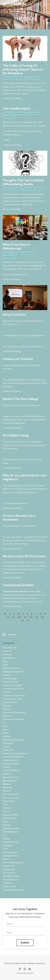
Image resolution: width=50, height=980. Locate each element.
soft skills (8, 845)
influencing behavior (13, 740)
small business (10, 842)
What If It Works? (15, 315)
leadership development (15, 753)
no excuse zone (11, 798)
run (5, 835)
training (7, 883)
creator (7, 692)
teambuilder (9, 869)
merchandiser (10, 781)
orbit (5, 805)
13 (25, 617)
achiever (7, 78)
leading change (9, 117)
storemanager (10, 852)
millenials (7, 788)
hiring (6, 733)
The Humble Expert (16, 108)
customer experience (20, 113)
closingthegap (10, 678)
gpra (5, 730)
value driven (9, 886)
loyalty (6, 767)
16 (42, 617)
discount (7, 706)
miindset (40, 189)
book (5, 665)
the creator (9, 873)
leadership (35, 78)
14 (31, 617)
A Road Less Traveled (18, 359)
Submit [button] (25, 943)
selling (6, 839)
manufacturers (11, 777)
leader (6, 747)
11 (14, 617)
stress (6, 859)
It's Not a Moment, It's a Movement (19, 518)
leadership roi (10, 760)
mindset (7, 791)
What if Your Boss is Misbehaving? (16, 246)
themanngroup (11, 880)
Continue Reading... (12, 98)
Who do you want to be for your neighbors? (25, 477)
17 (23, 621)
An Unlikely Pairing (16, 435)
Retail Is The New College (20, 399)
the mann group (11, 876)
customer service (12, 699)
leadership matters (13, 757)
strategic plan (10, 856)
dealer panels (10, 702)
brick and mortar (12, 668)
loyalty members (11, 770)
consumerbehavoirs (13, 689)
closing (6, 675)
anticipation (9, 658)
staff (5, 849)
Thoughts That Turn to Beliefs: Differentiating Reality (24, 182)
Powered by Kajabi (25, 973)
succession (9, 866)
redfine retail (10, 818)
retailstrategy (10, 832)
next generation (11, 794)
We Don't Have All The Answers (25, 556)
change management (14, 672)
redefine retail (9, 257)
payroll (6, 811)
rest (5, 822)
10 (8, 617)
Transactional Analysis (18, 585)
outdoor (7, 808)
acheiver (7, 651)
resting (7, 825)
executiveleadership (13, 719)
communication (11, 682)
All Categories (10, 648)
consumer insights (12, 685)
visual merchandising (14, 890)
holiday (6, 736)
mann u (6, 774)
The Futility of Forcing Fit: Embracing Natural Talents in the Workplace (23, 69)
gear (5, 726)
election (7, 709)
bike (5, 661)
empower (8, 716)
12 (19, 617)
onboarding (9, 801)
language (8, 743)
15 (37, 617)
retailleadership (11, 828)
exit (5, 723)
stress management (13, 863)
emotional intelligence (20, 78)
